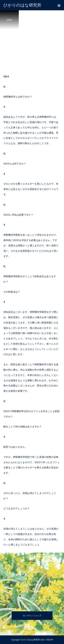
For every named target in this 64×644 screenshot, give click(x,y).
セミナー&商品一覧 (32, 591)
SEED (32, 578)
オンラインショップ (32, 616)
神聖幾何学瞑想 (32, 585)
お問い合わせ (32, 605)
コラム (32, 598)
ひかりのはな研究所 (32, 572)
